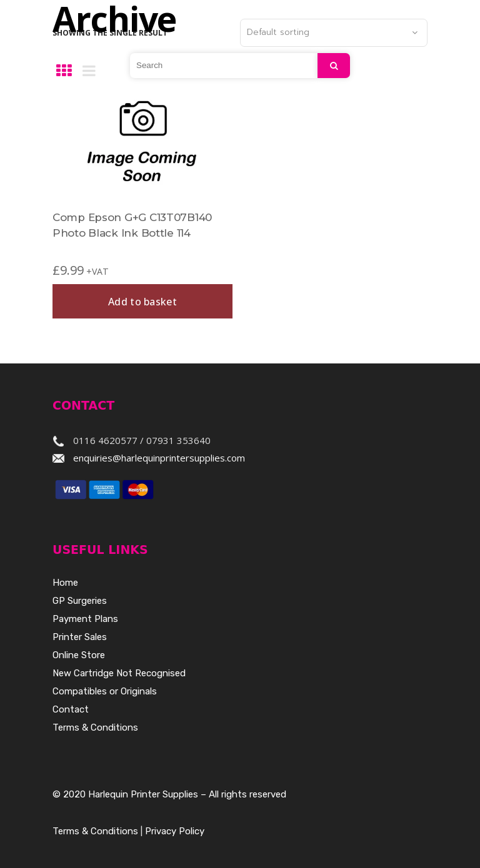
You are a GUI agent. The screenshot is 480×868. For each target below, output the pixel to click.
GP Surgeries (80, 601)
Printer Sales (80, 637)
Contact (71, 709)
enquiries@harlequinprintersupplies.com (159, 458)
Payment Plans (85, 619)
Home (65, 583)
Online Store (79, 655)
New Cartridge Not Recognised (119, 673)
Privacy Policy (175, 831)
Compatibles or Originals (105, 691)
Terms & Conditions (95, 727)
